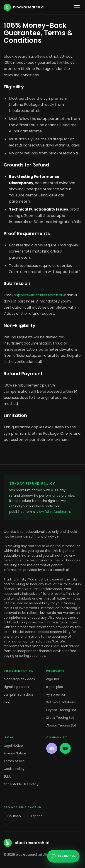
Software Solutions (61, 702)
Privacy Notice (15, 753)
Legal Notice (13, 746)
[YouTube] (65, 748)
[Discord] (52, 748)
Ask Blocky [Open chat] (63, 856)
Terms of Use (14, 761)
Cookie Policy (14, 769)
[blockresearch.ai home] (24, 7)
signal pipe (55, 687)
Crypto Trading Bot (61, 710)
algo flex (53, 679)
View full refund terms (54, 512)
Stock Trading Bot (60, 718)
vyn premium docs (19, 694)
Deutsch (14, 816)
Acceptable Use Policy (21, 784)
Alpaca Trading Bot (61, 725)
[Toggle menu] (77, 7)
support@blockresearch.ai (38, 295)
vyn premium (57, 694)
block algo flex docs (19, 679)
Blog (7, 702)
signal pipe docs (16, 687)
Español (37, 816)
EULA (7, 776)
